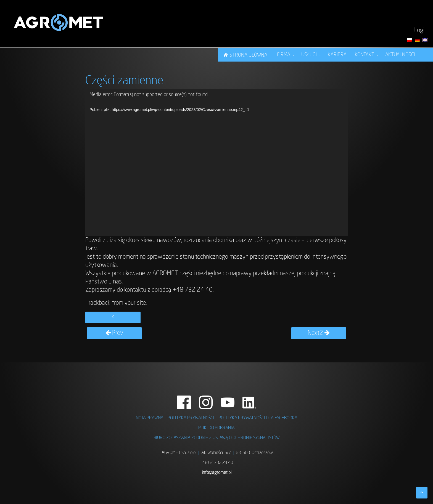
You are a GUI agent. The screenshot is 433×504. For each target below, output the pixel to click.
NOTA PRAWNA (150, 418)
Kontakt (365, 55)
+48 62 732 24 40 (216, 463)
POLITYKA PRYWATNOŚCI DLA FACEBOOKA (258, 418)
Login (421, 30)
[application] (216, 163)
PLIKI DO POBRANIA (216, 428)
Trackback (98, 303)
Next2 (319, 333)
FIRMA (284, 55)
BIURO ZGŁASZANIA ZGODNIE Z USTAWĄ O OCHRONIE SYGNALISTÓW (217, 438)
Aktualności (400, 55)
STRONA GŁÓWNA (248, 55)
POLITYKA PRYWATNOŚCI (191, 418)
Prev (114, 333)
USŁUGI (309, 55)
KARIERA (337, 55)
